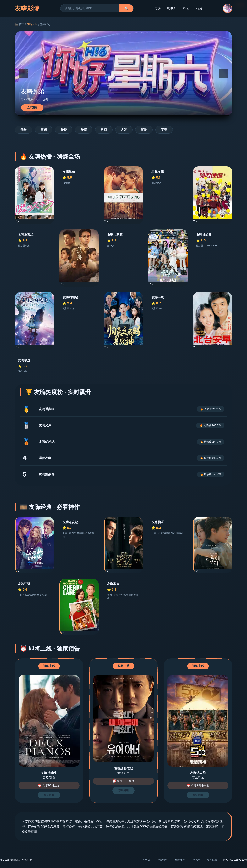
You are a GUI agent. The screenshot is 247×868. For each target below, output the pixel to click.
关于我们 (147, 860)
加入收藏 (212, 860)
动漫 (199, 8)
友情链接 (180, 860)
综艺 (186, 8)
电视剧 (172, 8)
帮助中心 (163, 860)
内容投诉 (196, 860)
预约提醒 (49, 795)
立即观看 (32, 108)
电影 (158, 8)
